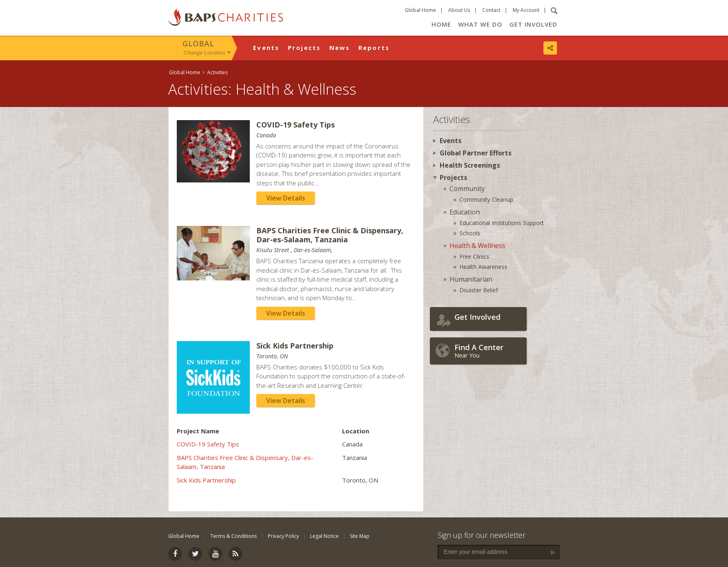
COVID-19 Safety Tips (208, 444)
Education (465, 212)
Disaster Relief (479, 290)
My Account (526, 10)
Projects (305, 48)
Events (266, 48)
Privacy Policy (283, 536)
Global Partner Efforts (476, 153)
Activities (217, 72)
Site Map (360, 536)
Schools (470, 233)
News (340, 48)
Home (441, 24)
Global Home (420, 10)
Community (467, 189)
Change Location (204, 53)
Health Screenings (470, 165)
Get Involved (533, 24)
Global (198, 43)
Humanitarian (471, 279)
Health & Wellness (477, 246)
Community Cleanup (486, 199)
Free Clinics (474, 256)
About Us (459, 10)
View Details (286, 198)
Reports (374, 48)
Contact (491, 10)
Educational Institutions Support (502, 223)
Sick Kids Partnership (206, 480)
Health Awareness (483, 267)
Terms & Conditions (234, 536)
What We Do (480, 24)
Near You (488, 351)
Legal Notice (324, 536)
